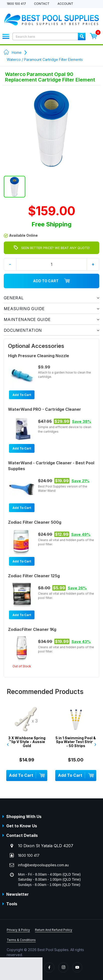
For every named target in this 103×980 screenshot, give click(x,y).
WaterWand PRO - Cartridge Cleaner (44, 409)
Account (65, 4)
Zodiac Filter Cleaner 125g (34, 576)
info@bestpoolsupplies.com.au (43, 865)
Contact (42, 4)
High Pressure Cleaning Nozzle (38, 356)
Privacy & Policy (18, 930)
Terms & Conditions (21, 940)
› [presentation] (95, 744)
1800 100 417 (16, 4)
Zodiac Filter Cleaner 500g (35, 522)
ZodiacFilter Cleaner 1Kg (32, 629)
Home (17, 52)
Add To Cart (51, 281)
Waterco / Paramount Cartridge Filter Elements (45, 59)
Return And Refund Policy (54, 930)
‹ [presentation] (8, 744)
